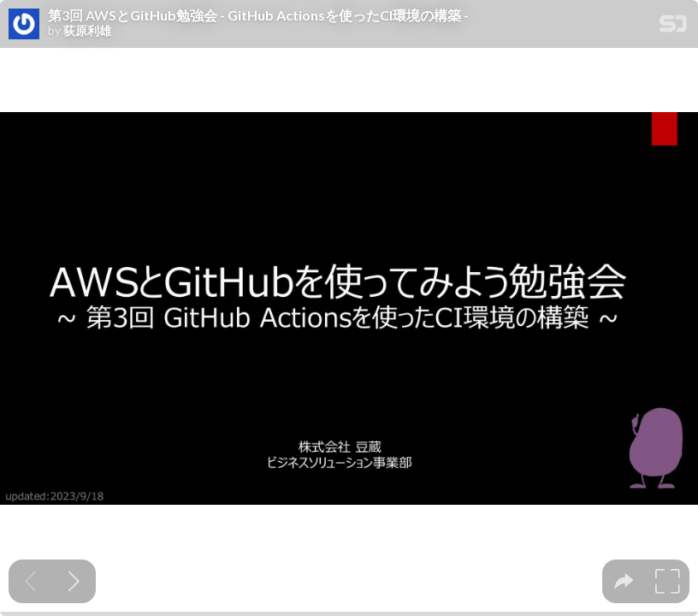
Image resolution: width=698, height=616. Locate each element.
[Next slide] (74, 581)
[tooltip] (624, 581)
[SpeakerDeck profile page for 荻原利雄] (24, 25)
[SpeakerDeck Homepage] (673, 27)
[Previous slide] (30, 581)
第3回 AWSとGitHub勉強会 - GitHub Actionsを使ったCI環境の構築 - (258, 15)
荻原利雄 (87, 31)
